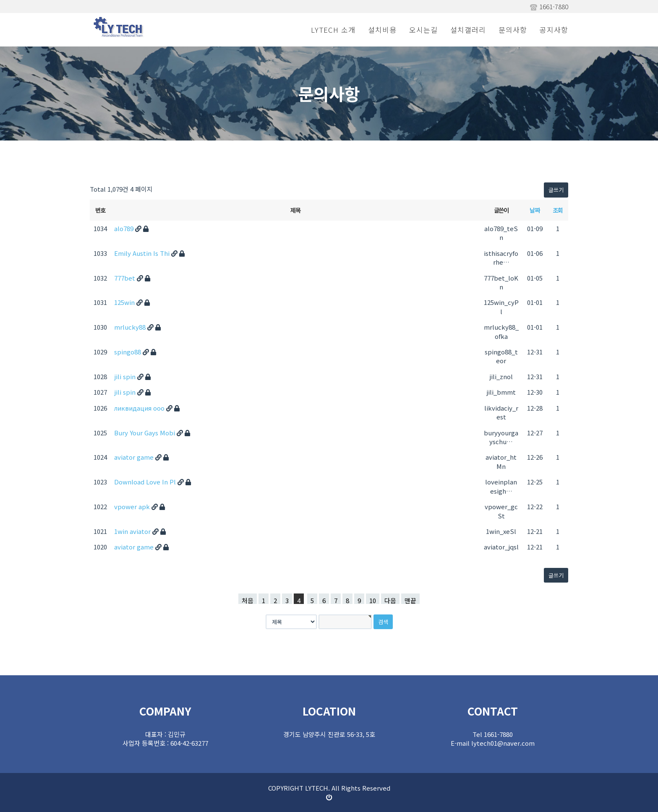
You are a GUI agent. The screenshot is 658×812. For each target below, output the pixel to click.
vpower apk (133, 506)
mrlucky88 (131, 327)
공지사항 (554, 30)
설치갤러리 (468, 30)
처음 (248, 600)
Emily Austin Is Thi (143, 253)
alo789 (125, 228)
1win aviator (133, 531)
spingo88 (128, 352)
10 (373, 600)
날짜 (534, 210)
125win (125, 302)
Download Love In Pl (146, 482)
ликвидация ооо (140, 408)
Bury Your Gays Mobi (145, 433)
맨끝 (410, 600)
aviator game (135, 457)
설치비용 (382, 30)
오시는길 (423, 30)
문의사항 (513, 30)
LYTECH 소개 (333, 30)
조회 (557, 210)
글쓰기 (556, 190)
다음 (390, 600)
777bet (125, 278)
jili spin (126, 376)
